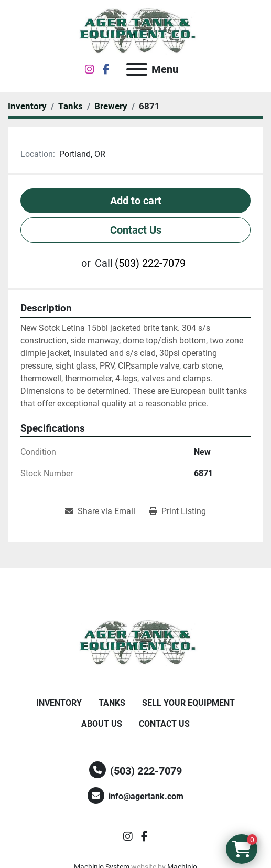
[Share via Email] (100, 511)
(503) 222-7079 (150, 263)
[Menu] (137, 69)
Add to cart (136, 201)
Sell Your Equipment (188, 703)
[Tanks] (71, 106)
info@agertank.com (146, 796)
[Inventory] (27, 106)
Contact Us (136, 230)
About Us (102, 724)
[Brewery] (111, 106)
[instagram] (90, 69)
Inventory (59, 703)
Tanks (112, 703)
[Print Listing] (177, 511)
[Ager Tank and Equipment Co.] (136, 642)
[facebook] (106, 69)
